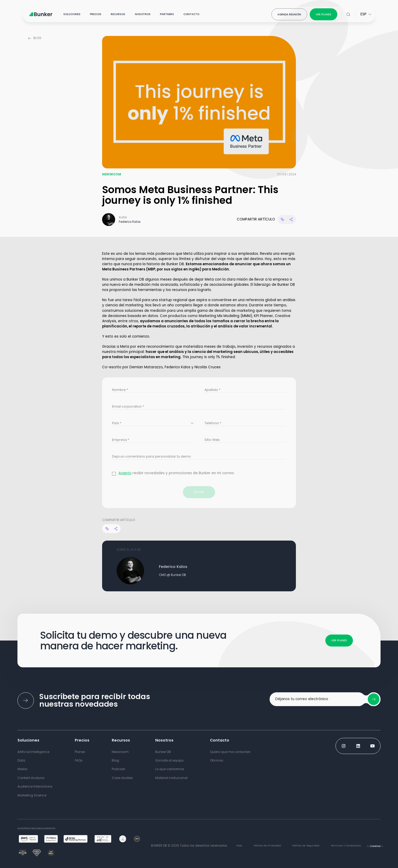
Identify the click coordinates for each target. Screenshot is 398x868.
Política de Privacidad (267, 845)
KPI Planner (263, 316)
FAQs (239, 845)
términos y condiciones (346, 845)
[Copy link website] (282, 219)
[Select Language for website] (366, 14)
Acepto (125, 473)
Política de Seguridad (306, 845)
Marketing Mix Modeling (219, 316)
